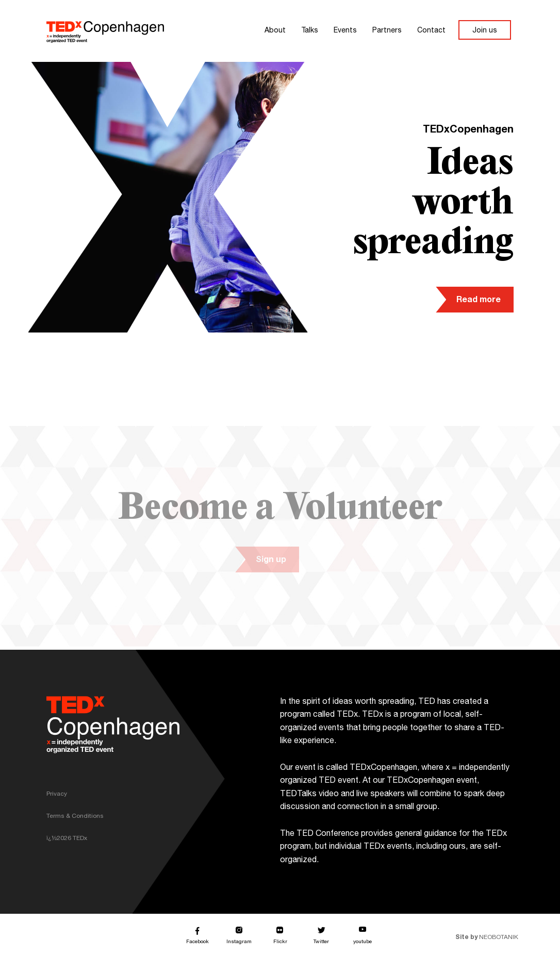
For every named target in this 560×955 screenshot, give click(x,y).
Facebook (197, 943)
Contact (431, 31)
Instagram (239, 943)
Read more (479, 301)
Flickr (280, 942)
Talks (310, 31)
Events (345, 31)
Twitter (321, 942)
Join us (485, 31)
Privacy (57, 794)
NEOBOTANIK (490, 937)
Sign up (261, 561)
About (275, 31)
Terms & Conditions (75, 816)
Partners (387, 31)
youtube (363, 943)
